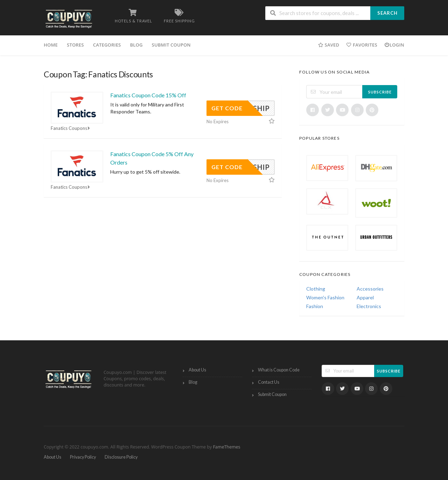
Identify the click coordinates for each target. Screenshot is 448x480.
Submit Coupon (171, 45)
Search (387, 13)
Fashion (315, 306)
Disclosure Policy (121, 457)
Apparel (365, 297)
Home (51, 45)
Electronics (369, 306)
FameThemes (226, 447)
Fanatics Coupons (71, 128)
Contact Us (269, 382)
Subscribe (380, 92)
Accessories (370, 289)
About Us (197, 370)
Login (394, 45)
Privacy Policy (83, 457)
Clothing (316, 289)
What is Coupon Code (279, 370)
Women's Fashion (325, 297)
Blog (136, 45)
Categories (107, 45)
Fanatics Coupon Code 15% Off (148, 95)
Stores (75, 45)
